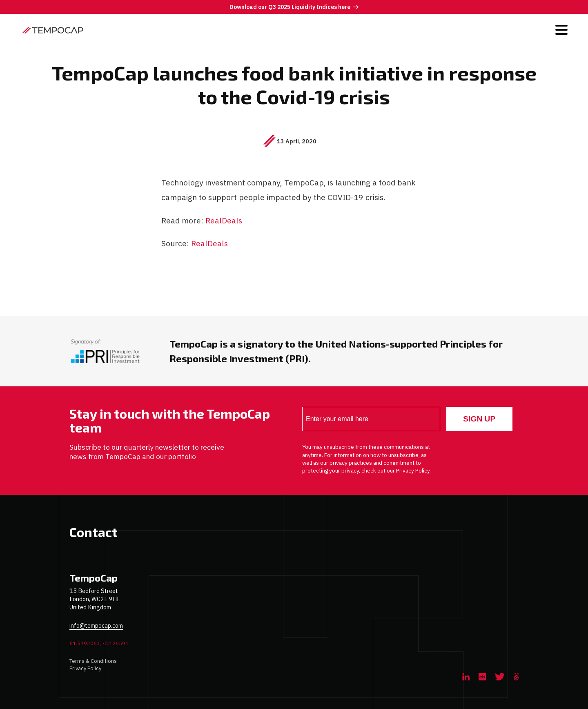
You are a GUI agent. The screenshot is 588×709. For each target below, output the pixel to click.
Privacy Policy (85, 668)
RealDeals (224, 220)
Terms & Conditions (93, 661)
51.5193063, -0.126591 (99, 643)
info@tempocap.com (96, 625)
